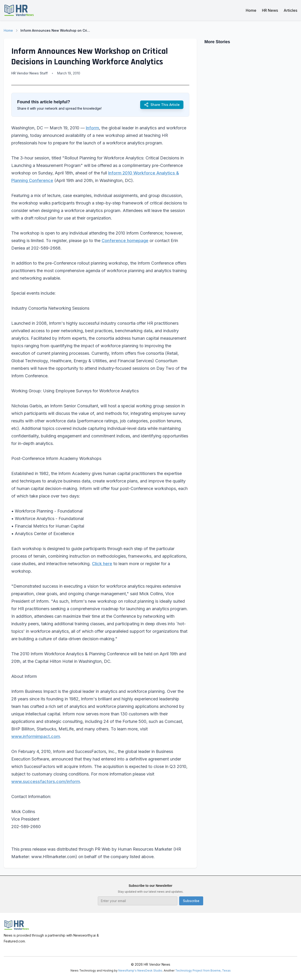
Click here (102, 564)
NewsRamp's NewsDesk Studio (140, 970)
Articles (290, 10)
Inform (92, 128)
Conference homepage (125, 241)
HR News (270, 10)
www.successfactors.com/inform (46, 781)
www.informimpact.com (36, 736)
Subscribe (191, 901)
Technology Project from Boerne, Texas (203, 970)
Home (251, 10)
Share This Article (162, 105)
